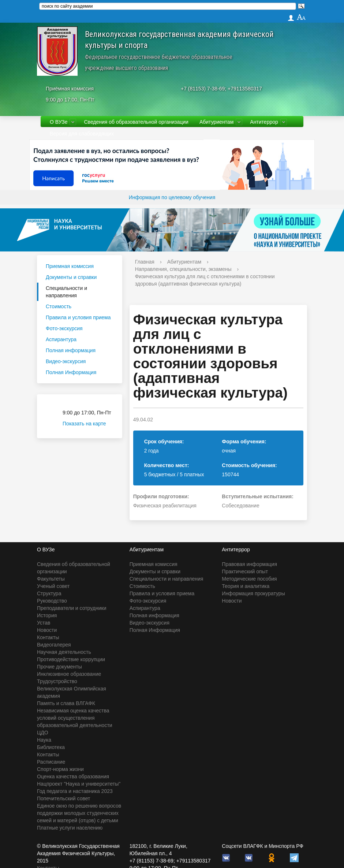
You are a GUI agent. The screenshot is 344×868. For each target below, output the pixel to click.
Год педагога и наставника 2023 (75, 791)
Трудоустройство (57, 681)
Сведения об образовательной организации (136, 122)
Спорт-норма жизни (60, 769)
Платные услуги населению (70, 828)
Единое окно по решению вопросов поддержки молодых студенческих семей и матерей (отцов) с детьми (79, 813)
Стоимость (59, 306)
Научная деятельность (64, 652)
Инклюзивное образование (69, 674)
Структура (49, 593)
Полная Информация (71, 372)
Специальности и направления (66, 292)
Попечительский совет (64, 798)
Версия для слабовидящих (82, 134)
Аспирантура (61, 339)
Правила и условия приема (78, 317)
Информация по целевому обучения (172, 197)
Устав (44, 623)
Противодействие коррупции (71, 659)
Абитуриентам (216, 122)
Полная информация (71, 350)
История (47, 615)
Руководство (52, 601)
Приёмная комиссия (70, 89)
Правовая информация (249, 564)
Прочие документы (59, 667)
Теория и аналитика (246, 586)
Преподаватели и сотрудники (72, 608)
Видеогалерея (54, 645)
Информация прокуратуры (253, 593)
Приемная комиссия (70, 266)
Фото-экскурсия (64, 328)
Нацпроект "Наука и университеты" (79, 784)
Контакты (48, 637)
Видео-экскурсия (66, 361)
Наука (44, 740)
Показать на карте (89, 424)
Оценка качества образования (73, 776)
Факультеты (51, 579)
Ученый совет (53, 586)
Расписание (51, 762)
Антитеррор (264, 122)
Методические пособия (249, 579)
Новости (47, 630)
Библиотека (51, 747)
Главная (145, 262)
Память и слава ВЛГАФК (66, 703)
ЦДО (43, 733)
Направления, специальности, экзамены (183, 269)
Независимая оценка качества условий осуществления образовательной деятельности (75, 718)
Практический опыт (245, 571)
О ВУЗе (59, 122)
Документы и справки (71, 277)
